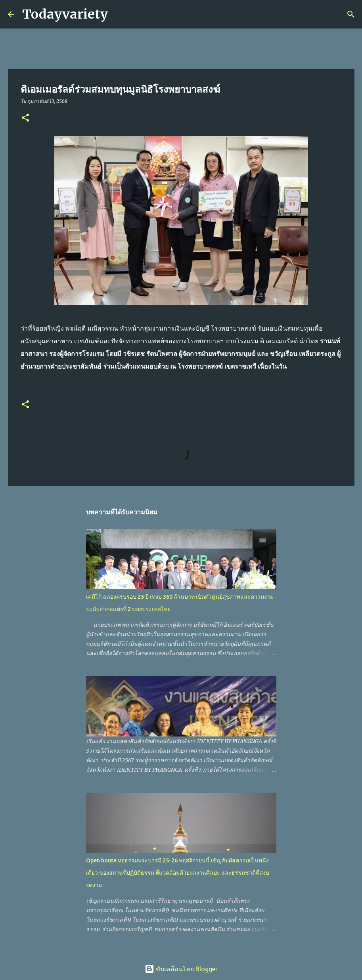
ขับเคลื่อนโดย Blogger (181, 969)
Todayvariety (65, 14)
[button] (25, 118)
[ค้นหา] (119, 14)
